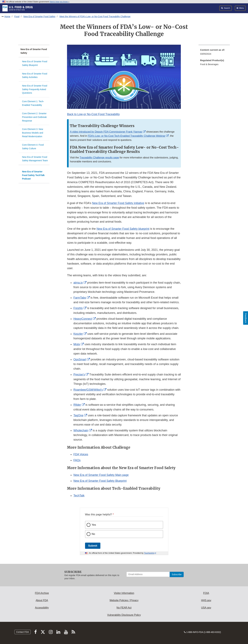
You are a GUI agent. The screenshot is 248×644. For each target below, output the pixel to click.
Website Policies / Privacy (124, 600)
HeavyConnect (83, 319)
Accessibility (42, 608)
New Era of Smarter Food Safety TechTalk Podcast (33, 175)
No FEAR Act (124, 608)
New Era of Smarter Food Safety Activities (35, 75)
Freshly (78, 308)
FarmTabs (80, 298)
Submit (93, 546)
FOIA (206, 593)
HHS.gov (206, 600)
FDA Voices (81, 454)
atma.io (78, 283)
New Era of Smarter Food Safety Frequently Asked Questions (35, 89)
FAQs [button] (77, 460)
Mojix (77, 344)
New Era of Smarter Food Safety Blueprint (35, 63)
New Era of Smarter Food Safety (39, 16)
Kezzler (78, 334)
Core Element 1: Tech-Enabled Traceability (33, 103)
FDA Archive (42, 593)
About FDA (42, 600)
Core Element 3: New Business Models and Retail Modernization (33, 133)
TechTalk (79, 496)
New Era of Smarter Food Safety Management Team (35, 159)
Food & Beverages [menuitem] (209, 64)
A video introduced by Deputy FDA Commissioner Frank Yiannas (106, 132)
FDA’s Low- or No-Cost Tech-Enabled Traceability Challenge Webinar (127, 136)
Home (7, 16)
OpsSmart (80, 359)
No (93, 534)
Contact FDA (22, 632)
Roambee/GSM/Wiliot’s (88, 390)
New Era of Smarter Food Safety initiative (118, 203)
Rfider (77, 405)
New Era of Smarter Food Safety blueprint (123, 229)
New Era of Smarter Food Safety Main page (101, 475)
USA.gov (206, 608)
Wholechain (81, 430)
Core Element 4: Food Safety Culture (33, 147)
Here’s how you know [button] (60, 2)
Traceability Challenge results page (99, 158)
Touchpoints (149, 553)
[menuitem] (214, 53)
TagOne (78, 415)
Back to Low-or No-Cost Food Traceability (93, 114)
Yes (94, 525)
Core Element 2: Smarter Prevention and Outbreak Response (34, 117)
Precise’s (79, 375)
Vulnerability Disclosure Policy (124, 615)
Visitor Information (124, 593)
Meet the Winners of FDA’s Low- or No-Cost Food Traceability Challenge (95, 16)
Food (17, 16)
